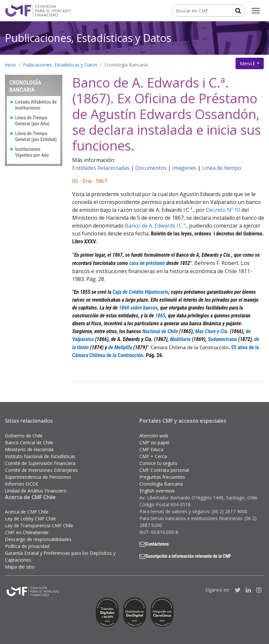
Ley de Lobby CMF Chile (31, 519)
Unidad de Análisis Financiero (36, 491)
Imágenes (184, 168)
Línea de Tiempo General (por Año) (32, 121)
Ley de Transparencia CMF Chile (39, 525)
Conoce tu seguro (158, 463)
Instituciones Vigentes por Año (32, 152)
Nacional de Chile (160, 331)
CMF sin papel (154, 443)
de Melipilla (120, 347)
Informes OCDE (22, 484)
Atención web (154, 436)
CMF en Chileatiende (27, 532)
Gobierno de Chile (24, 436)
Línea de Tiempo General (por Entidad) (36, 136)
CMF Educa (151, 449)
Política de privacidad (27, 546)
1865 (160, 316)
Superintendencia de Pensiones (38, 477)
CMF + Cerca (153, 456)
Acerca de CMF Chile (27, 512)
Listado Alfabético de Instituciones (36, 105)
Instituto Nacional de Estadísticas (40, 456)
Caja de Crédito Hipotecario (141, 292)
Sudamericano (223, 339)
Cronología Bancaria (126, 65)
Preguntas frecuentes (162, 477)
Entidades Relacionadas (101, 168)
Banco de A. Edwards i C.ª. (156, 226)
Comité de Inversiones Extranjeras (41, 470)
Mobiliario (180, 339)
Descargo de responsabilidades (38, 539)
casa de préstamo (147, 263)
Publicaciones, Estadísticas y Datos (88, 38)
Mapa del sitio (20, 567)
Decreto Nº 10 (222, 210)
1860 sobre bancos (138, 308)
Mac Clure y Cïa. (212, 331)
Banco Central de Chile (29, 443)
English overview (157, 491)
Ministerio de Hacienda (29, 449)
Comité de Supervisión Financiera (40, 463)
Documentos (151, 168)
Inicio (10, 65)
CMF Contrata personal (164, 470)
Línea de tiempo (222, 168)
